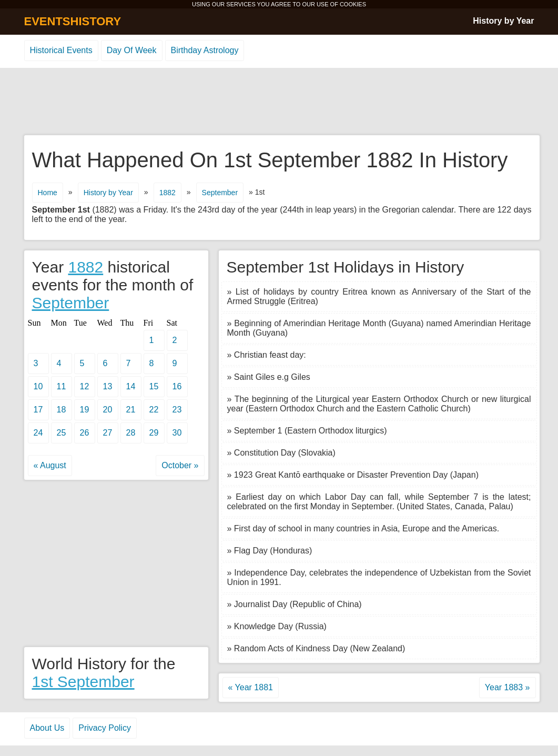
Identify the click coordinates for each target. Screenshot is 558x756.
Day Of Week (132, 50)
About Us (47, 728)
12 (85, 386)
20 (108, 410)
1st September (83, 682)
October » (180, 465)
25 (62, 433)
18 (62, 410)
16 (177, 386)
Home (48, 193)
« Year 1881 (251, 687)
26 (85, 433)
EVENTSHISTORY (73, 21)
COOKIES (353, 4)
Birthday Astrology (205, 50)
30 (177, 433)
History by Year (503, 21)
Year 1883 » (508, 687)
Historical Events (61, 50)
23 (177, 410)
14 (131, 386)
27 (108, 433)
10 (38, 386)
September (220, 193)
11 (62, 386)
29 (154, 433)
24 (38, 433)
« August (50, 465)
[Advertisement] (279, 102)
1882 (168, 193)
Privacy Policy (105, 728)
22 (154, 410)
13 (108, 386)
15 (154, 386)
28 (131, 433)
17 (38, 410)
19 (85, 410)
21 (131, 410)
